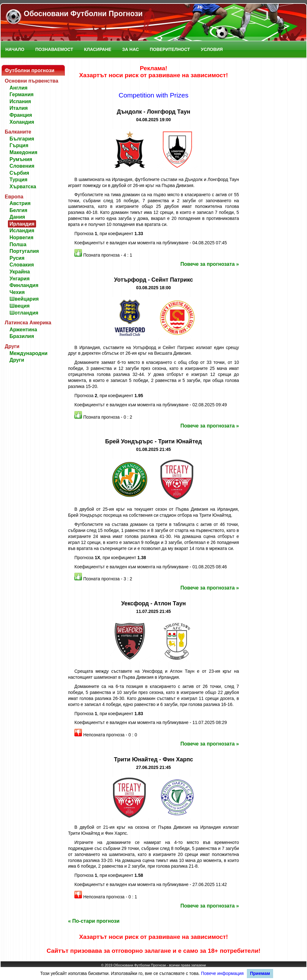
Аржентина (23, 330)
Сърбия (19, 173)
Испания (20, 101)
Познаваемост (54, 49)
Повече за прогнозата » (210, 264)
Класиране (98, 49)
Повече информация (222, 973)
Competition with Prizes (154, 95)
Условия (212, 49)
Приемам (260, 973)
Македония (23, 152)
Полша (18, 244)
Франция (21, 115)
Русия (17, 258)
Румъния (21, 159)
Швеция (20, 306)
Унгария (20, 279)
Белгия (18, 210)
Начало (15, 49)
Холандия (22, 122)
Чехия (17, 292)
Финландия (24, 285)
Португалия (24, 251)
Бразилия (22, 336)
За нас (131, 49)
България (22, 139)
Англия (19, 88)
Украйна (20, 272)
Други (17, 360)
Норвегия (21, 237)
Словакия (22, 265)
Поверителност (170, 49)
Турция (19, 180)
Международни (28, 353)
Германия (22, 94)
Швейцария (24, 299)
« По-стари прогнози (94, 921)
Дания (17, 217)
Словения (22, 166)
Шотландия (24, 313)
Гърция (19, 145)
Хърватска (23, 187)
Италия (19, 108)
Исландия (22, 231)
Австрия (20, 203)
